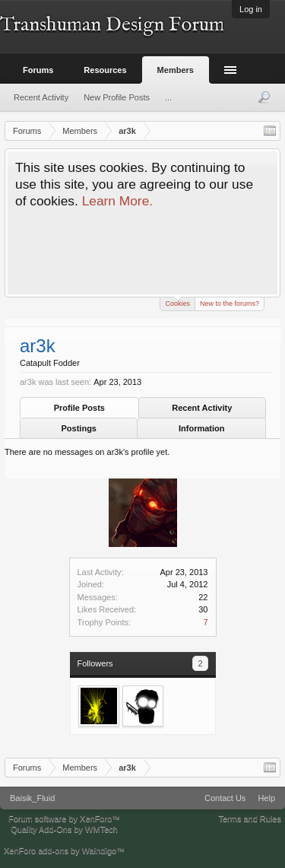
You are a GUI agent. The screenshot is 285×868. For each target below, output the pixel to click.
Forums (38, 70)
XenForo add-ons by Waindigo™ (64, 851)
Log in (251, 9)
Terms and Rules (250, 819)
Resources (105, 70)
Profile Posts (79, 408)
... (168, 97)
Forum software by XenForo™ (64, 819)
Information (202, 428)
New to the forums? (230, 304)
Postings (79, 428)
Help (266, 798)
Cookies (177, 302)
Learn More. (117, 201)
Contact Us (225, 798)
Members (176, 70)
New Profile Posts (117, 97)
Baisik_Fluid (32, 798)
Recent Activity (202, 408)
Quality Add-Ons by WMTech (64, 829)
